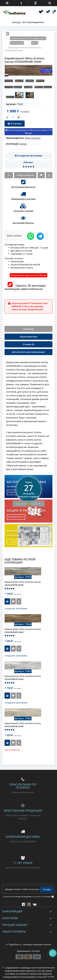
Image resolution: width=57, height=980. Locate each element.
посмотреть (16, 517)
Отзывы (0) (28, 344)
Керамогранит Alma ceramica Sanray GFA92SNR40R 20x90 (23, 631)
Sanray (23, 144)
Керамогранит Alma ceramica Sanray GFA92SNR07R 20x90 (23, 678)
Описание (29, 329)
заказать (16, 542)
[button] (53, 953)
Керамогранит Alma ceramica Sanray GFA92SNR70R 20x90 (23, 583)
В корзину (15, 123)
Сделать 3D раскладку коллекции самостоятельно (25, 287)
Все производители (33, 22)
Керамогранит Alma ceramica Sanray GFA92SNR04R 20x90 (23, 725)
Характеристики (28, 337)
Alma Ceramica (33, 138)
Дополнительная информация (28, 352)
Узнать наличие (25, 175)
